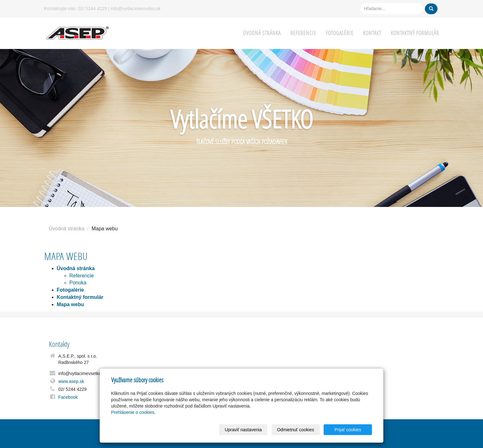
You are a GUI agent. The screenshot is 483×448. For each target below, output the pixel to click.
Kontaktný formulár (415, 33)
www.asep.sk (71, 381)
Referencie (303, 33)
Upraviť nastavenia (243, 430)
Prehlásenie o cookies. (133, 412)
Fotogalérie (340, 33)
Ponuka (78, 283)
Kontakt (372, 33)
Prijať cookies (348, 430)
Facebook (68, 397)
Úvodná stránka (262, 33)
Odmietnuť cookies (296, 430)
